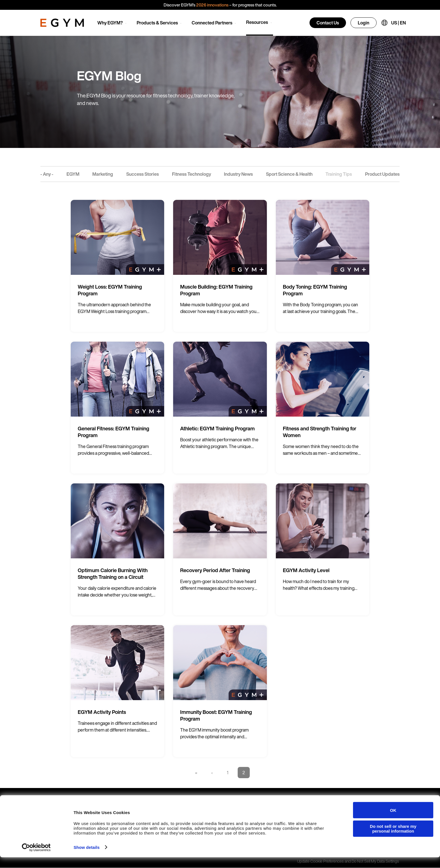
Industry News (238, 174)
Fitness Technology (192, 174)
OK (393, 821)
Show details (87, 858)
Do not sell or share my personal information (393, 839)
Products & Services (157, 23)
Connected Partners (212, 23)
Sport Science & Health (289, 174)
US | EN (398, 23)
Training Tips (339, 174)
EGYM (73, 174)
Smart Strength (120, 801)
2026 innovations (212, 5)
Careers (269, 801)
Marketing (103, 174)
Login (364, 23)
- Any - (47, 174)
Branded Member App (203, 801)
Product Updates (382, 174)
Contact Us (328, 23)
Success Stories (143, 174)
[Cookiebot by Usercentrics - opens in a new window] (36, 858)
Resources (257, 22)
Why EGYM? (110, 23)
